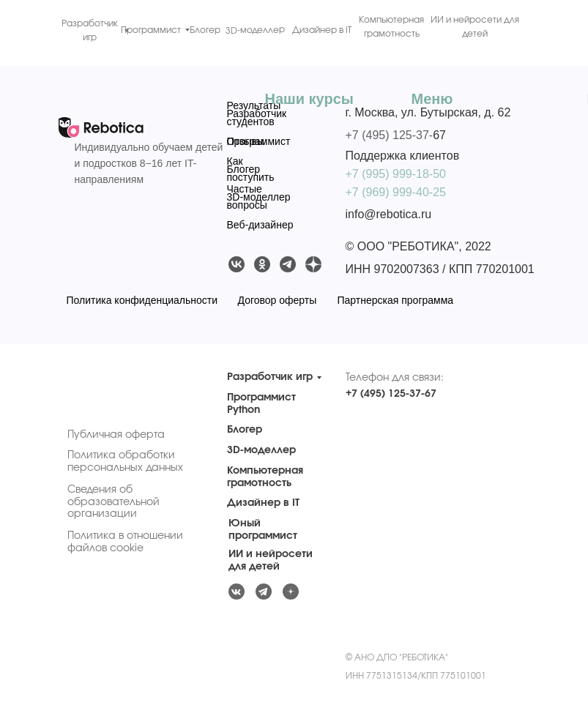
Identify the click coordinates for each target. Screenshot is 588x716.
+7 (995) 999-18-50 (396, 174)
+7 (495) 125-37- (390, 135)
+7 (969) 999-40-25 (396, 192)
